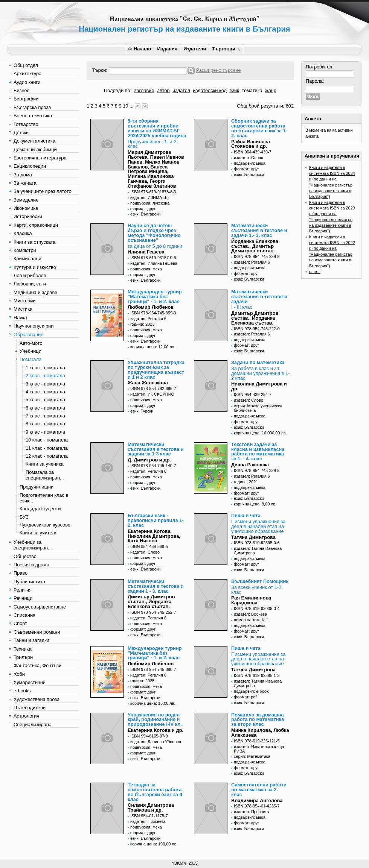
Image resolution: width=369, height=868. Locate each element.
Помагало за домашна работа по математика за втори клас (258, 720)
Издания (167, 49)
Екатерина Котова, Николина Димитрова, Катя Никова (154, 536)
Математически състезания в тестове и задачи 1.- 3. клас (259, 230)
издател (181, 90)
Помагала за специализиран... (45, 475)
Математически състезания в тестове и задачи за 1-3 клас (156, 449)
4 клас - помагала (45, 392)
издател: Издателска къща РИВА (259, 749)
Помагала (30, 359)
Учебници (30, 351)
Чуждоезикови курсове (45, 525)
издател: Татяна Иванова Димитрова (258, 551)
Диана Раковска (250, 465)
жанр (271, 90)
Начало (140, 49)
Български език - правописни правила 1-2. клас (156, 520)
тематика (252, 90)
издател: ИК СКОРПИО (152, 394)
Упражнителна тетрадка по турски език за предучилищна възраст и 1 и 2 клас (156, 370)
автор (163, 90)
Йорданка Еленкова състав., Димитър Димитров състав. (255, 246)
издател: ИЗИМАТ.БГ (150, 197)
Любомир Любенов (151, 307)
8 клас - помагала (45, 424)
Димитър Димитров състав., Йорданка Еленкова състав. (255, 318)
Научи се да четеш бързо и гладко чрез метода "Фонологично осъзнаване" (154, 233)
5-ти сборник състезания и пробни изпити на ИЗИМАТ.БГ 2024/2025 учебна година (157, 128)
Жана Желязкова (148, 383)
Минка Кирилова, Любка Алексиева (260, 733)
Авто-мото (31, 343)
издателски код (210, 90)
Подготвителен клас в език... (44, 498)
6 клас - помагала (45, 408)
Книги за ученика (45, 464)
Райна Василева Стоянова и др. (251, 144)
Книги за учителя (39, 533)
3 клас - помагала (45, 384)
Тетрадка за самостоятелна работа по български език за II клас (155, 792)
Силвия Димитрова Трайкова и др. (151, 807)
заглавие (144, 90)
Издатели (195, 49)
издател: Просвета (148, 821)
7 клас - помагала (45, 416)
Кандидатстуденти (40, 509)
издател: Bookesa (250, 614)
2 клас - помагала (45, 376)
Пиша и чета (246, 515)
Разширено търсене (219, 70)
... (132, 106)
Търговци (226, 49)
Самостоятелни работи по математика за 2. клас (259, 790)
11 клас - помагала (47, 448)
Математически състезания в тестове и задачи (259, 297)
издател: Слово (249, 158)
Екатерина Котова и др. (156, 730)
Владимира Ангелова (257, 800)
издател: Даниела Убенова (156, 742)
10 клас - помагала (47, 440)
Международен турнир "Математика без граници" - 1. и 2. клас (155, 297)
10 (125, 106)
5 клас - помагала (45, 400)
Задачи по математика (258, 362)
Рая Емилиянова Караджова (251, 600)
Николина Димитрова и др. (259, 386)
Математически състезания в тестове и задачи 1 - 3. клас (156, 586)
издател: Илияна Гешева (154, 263)
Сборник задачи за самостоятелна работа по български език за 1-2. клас (259, 128)
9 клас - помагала (45, 432)
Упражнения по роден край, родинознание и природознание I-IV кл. (155, 720)
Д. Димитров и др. (149, 460)
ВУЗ (24, 517)
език (234, 90)
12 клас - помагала (47, 456)
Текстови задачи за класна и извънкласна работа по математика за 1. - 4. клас (258, 451)
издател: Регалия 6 (252, 262)
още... (315, 272)
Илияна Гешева (146, 252)
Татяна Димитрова (253, 537)
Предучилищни (37, 487)
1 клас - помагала (45, 368)
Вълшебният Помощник (260, 581)
